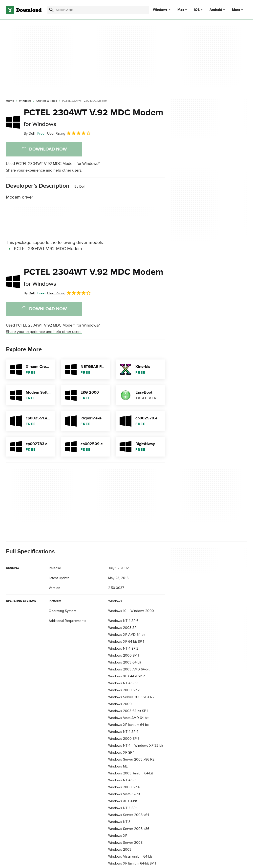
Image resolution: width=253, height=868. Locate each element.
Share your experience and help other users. (44, 170)
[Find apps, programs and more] (98, 10)
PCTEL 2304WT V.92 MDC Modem (94, 117)
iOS (197, 10)
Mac (181, 10)
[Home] (10, 101)
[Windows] (25, 101)
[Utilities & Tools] (47, 101)
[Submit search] (51, 10)
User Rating (69, 133)
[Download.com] (24, 10)
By (29, 134)
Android (216, 10)
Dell (82, 187)
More (238, 10)
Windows (160, 10)
